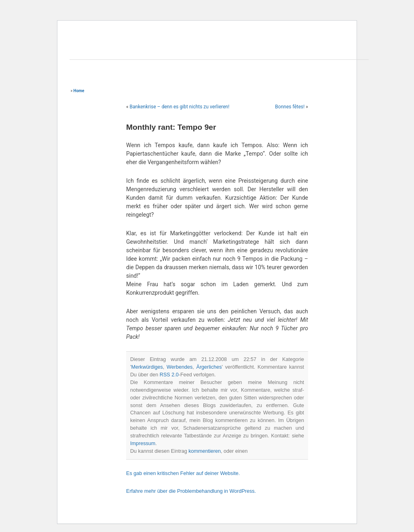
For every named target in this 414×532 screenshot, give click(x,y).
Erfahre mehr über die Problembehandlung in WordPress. (191, 491)
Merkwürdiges (147, 367)
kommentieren (205, 451)
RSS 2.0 (169, 375)
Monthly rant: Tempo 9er (171, 127)
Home (79, 91)
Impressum (143, 443)
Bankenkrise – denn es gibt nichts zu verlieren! (180, 107)
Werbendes (180, 367)
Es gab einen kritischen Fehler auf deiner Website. (183, 473)
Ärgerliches (209, 367)
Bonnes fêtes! (290, 107)
